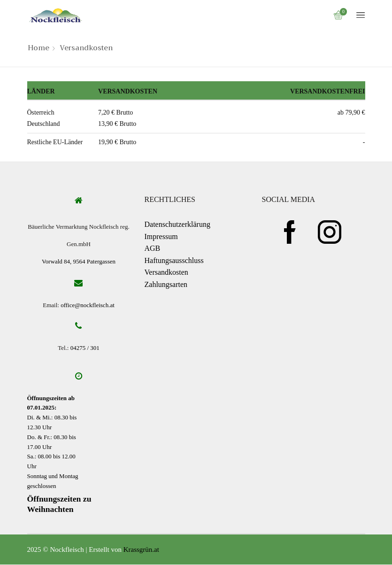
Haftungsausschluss (174, 260)
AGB (153, 248)
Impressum (161, 236)
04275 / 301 (85, 348)
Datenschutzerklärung (177, 224)
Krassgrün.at (141, 550)
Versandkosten (166, 272)
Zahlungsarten (166, 284)
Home (38, 48)
